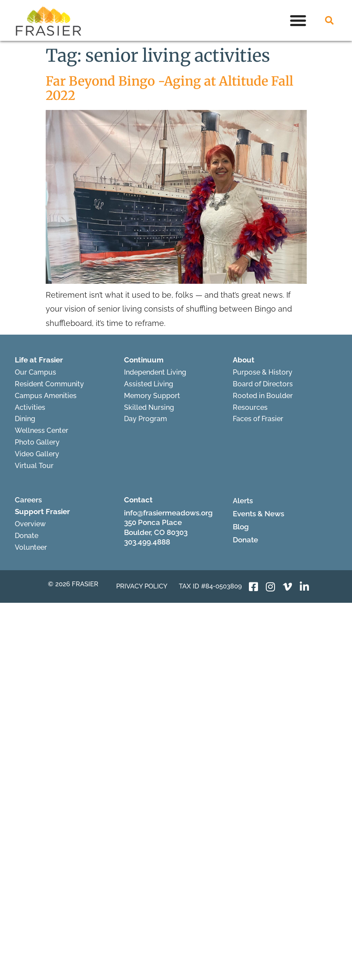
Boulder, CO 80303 (156, 532)
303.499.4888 (147, 542)
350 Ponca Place (153, 522)
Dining (25, 419)
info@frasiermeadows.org (168, 513)
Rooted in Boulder (263, 396)
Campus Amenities (46, 396)
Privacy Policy (142, 586)
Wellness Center (42, 430)
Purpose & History (263, 372)
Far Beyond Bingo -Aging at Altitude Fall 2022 (169, 88)
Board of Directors (263, 384)
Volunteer (31, 547)
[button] (298, 20)
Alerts (243, 501)
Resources (250, 407)
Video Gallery (37, 454)
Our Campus (35, 372)
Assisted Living (149, 384)
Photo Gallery (37, 442)
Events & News (258, 514)
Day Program (146, 419)
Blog (241, 527)
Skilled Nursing (149, 407)
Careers (28, 500)
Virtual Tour (34, 466)
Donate (27, 536)
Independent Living (155, 372)
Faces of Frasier (258, 419)
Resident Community (49, 384)
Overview (30, 524)
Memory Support (152, 396)
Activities (30, 407)
